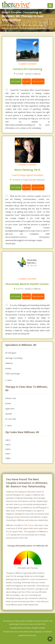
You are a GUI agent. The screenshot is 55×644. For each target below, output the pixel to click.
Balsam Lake (11, 398)
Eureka (8, 403)
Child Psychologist (13, 374)
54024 (8, 445)
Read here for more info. (27, 635)
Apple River (10, 409)
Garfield (8, 414)
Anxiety (8, 368)
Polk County (29, 525)
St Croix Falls (11, 419)
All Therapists (11, 353)
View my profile (38, 81)
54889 (8, 458)
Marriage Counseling (14, 358)
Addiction (9, 363)
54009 (8, 449)
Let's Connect (16, 81)
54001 (8, 454)
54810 (8, 440)
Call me (26, 81)
